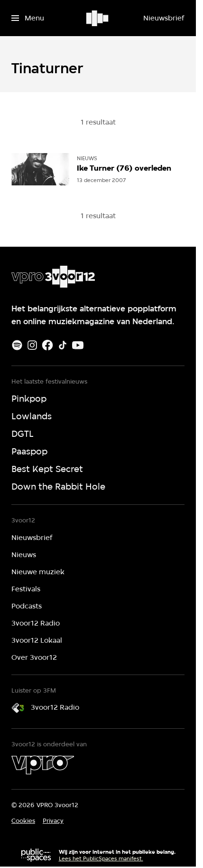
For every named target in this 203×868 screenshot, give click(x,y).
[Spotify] (17, 345)
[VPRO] (43, 765)
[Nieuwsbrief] (164, 18)
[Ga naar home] (98, 18)
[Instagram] (32, 345)
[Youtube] (78, 345)
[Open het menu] (28, 18)
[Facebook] (47, 345)
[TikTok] (63, 345)
